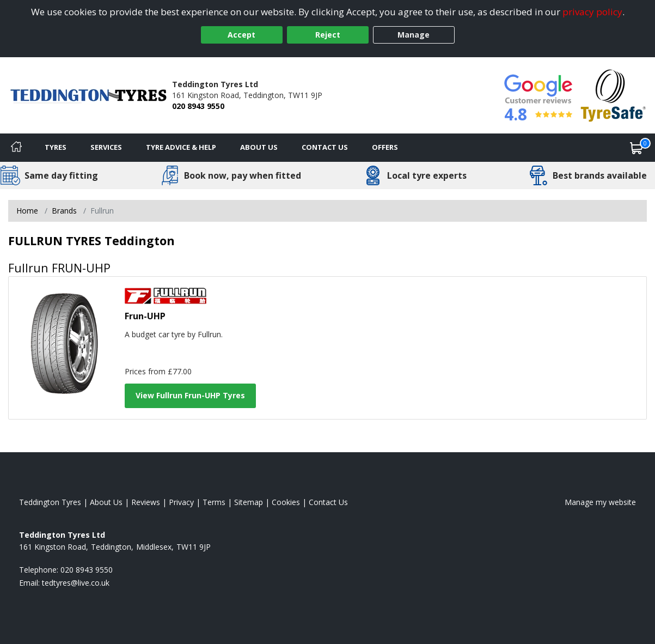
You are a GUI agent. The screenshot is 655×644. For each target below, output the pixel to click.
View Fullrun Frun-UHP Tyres (190, 395)
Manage (414, 35)
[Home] (16, 148)
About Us (259, 147)
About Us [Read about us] (106, 502)
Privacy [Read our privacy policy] (181, 502)
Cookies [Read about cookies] (286, 502)
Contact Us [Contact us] (325, 147)
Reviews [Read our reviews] (146, 502)
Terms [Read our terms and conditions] (214, 502)
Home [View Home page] (27, 211)
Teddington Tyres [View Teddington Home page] (50, 502)
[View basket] (636, 148)
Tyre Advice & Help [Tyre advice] (181, 147)
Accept (241, 35)
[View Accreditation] (613, 95)
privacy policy (592, 12)
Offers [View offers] (385, 147)
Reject (328, 35)
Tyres (56, 147)
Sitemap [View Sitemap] (249, 502)
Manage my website (600, 502)
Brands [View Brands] (64, 211)
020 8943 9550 (198, 106)
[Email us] (76, 583)
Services (106, 147)
